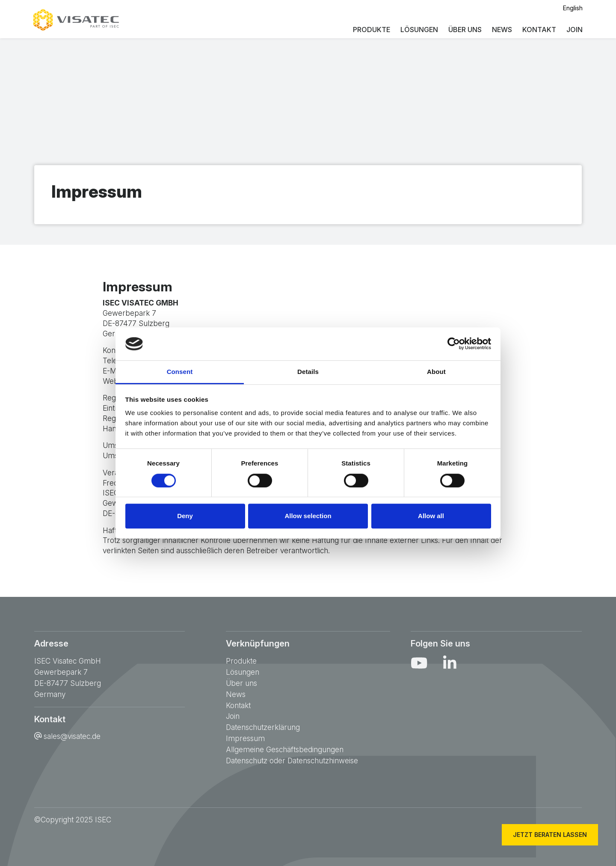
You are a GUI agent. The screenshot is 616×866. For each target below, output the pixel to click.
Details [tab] (308, 372)
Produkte (371, 30)
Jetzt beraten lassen (547, 835)
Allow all (431, 516)
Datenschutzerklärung (263, 727)
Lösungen (418, 30)
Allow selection (308, 516)
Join (574, 30)
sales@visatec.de (72, 736)
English (572, 8)
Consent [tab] (180, 372)
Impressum (245, 738)
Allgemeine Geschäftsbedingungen (285, 749)
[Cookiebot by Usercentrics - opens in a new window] (454, 344)
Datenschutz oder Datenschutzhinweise (292, 761)
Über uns (464, 30)
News (501, 30)
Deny (185, 516)
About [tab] (436, 372)
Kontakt (538, 30)
